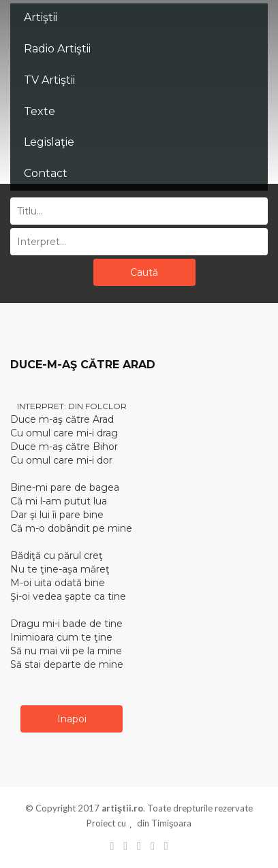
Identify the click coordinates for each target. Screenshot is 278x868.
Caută (144, 272)
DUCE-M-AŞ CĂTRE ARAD (83, 365)
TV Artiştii (49, 80)
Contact (46, 173)
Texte (40, 111)
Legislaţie (49, 142)
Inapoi (72, 719)
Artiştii (41, 17)
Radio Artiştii (57, 49)
